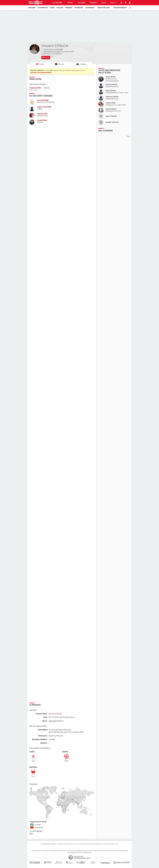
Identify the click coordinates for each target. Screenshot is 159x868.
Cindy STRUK (110, 103)
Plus (113, 3)
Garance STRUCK (112, 97)
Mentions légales (123, 851)
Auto (104, 3)
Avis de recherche (120, 8)
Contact (46, 851)
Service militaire (104, 8)
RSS (51, 851)
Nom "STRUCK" (111, 116)
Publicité (55, 851)
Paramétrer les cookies (111, 851)
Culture (81, 3)
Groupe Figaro (72, 853)
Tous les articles (77, 851)
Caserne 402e (35, 88)
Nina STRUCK (111, 77)
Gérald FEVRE (42, 120)
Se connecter (43, 8)
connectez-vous (77, 70)
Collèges (60, 8)
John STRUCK (111, 91)
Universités (79, 8)
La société (69, 851)
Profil (42, 64)
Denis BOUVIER (43, 100)
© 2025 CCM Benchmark (84, 853)
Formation (62, 851)
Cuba (31, 834)
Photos (61, 64)
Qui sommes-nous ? (37, 851)
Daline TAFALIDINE (44, 107)
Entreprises (90, 8)
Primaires (69, 8)
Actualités (57, 3)
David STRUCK (111, 109)
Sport (70, 3)
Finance (93, 3)
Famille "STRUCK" (112, 122)
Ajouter (47, 58)
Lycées (52, 8)
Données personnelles (97, 851)
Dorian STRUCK (111, 85)
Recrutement (86, 851)
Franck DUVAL (42, 114)
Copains (83, 64)
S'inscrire (32, 8)
